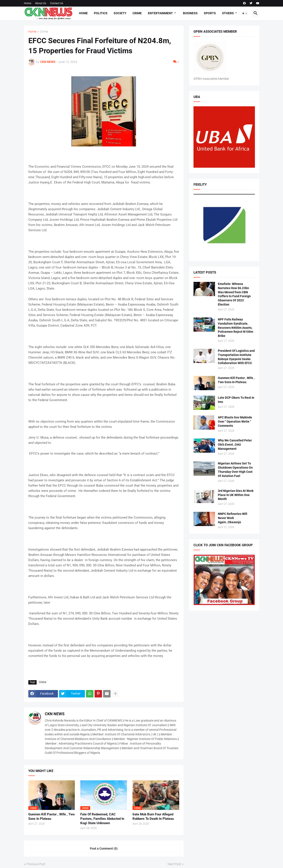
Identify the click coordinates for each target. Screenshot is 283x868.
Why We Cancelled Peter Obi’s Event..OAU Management (235, 445)
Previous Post (36, 864)
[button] (245, 13)
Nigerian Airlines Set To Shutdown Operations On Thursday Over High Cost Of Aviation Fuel (235, 470)
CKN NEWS (55, 714)
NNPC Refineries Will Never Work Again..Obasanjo (233, 518)
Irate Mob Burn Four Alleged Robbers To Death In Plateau (153, 816)
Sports (210, 13)
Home (28, 3)
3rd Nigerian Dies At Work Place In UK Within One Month (236, 495)
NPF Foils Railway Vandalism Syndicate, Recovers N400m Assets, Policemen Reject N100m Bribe (236, 328)
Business (190, 13)
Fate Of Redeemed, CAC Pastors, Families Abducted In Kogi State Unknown (102, 819)
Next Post (174, 864)
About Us (41, 3)
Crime (137, 13)
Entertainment (160, 13)
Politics (101, 13)
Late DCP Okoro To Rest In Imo (236, 400)
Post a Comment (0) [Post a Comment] (104, 848)
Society (120, 13)
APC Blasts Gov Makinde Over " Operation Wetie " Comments (235, 422)
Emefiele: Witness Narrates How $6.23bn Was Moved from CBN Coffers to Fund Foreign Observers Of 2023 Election (234, 294)
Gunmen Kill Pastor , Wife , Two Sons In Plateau (51, 816)
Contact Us (57, 3)
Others (228, 13)
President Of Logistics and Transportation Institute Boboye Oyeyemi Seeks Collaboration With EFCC (236, 357)
